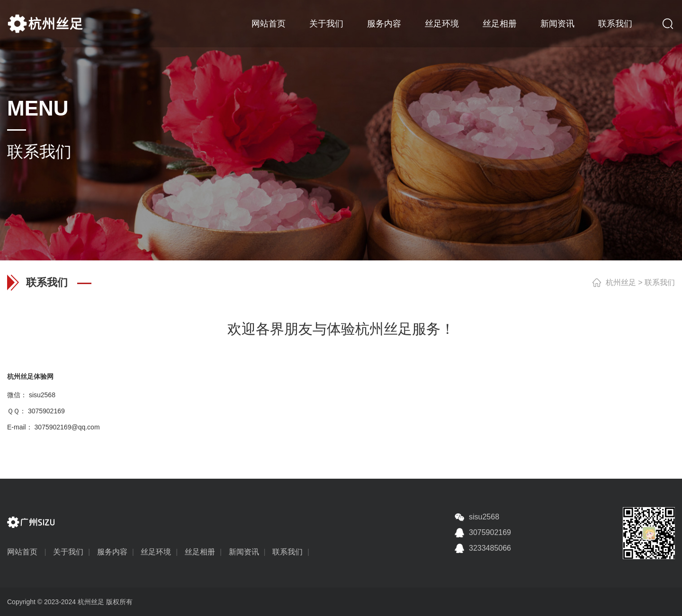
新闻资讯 (557, 24)
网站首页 (269, 24)
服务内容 (384, 24)
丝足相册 (500, 24)
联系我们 (615, 24)
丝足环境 (442, 24)
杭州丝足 (621, 282)
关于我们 (326, 24)
